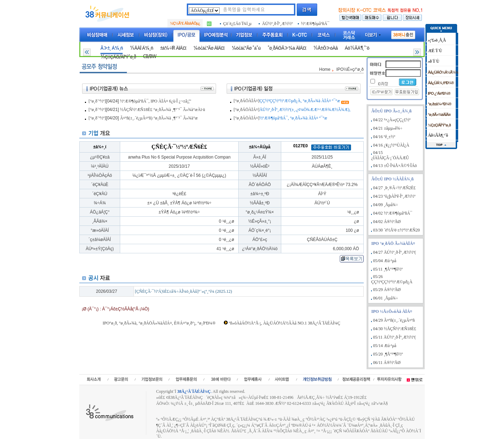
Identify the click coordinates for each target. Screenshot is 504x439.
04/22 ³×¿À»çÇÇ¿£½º (392, 120)
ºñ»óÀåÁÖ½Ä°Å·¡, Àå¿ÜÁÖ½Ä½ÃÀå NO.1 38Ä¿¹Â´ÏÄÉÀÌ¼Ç (284, 323)
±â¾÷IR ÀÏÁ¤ (173, 48)
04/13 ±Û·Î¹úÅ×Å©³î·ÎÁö (395, 166)
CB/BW (149, 57)
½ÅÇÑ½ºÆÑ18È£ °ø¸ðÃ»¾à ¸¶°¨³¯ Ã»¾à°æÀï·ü (163, 110)
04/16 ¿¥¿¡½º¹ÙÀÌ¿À (391, 145)
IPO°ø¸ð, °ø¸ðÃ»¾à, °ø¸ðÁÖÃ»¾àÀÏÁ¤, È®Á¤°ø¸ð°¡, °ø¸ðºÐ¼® (159, 323)
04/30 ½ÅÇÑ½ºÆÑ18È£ (395, 329)
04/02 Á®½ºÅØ (387, 222)
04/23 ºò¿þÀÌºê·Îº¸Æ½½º (394, 196)
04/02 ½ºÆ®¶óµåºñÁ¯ (393, 213)
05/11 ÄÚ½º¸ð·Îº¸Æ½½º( (395, 337)
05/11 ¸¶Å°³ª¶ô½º (388, 269)
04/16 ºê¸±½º (384, 137)
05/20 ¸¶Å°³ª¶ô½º (388, 354)
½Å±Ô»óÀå (325, 48)
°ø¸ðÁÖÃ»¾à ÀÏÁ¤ (287, 48)
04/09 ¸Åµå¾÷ (386, 205)
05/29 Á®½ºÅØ (387, 290)
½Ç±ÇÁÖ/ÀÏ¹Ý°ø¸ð (118, 57)
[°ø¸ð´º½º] (97, 101)
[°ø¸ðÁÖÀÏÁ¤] (247, 101)
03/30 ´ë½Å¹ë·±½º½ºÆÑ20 (397, 230)
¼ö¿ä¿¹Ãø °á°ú (246, 48)
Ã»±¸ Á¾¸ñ (112, 48)
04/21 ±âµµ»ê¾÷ (388, 128)
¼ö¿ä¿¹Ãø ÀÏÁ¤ (209, 48)
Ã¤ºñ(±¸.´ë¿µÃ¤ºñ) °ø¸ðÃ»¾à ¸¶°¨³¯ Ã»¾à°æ (159, 118)
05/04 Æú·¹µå (385, 261)
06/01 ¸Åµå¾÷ (386, 298)
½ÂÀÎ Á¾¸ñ (141, 48)
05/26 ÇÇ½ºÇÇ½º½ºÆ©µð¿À (392, 279)
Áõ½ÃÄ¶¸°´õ (357, 48)
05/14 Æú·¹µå (385, 346)
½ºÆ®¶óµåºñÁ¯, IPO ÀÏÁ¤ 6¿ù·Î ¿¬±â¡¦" (156, 101)
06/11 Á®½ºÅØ (387, 363)
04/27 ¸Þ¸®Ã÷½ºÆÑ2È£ (395, 188)
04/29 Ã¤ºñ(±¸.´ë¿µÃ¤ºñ (394, 320)
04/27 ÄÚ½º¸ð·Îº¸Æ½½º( (395, 252)
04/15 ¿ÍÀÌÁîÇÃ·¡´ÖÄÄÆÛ (390, 155)
